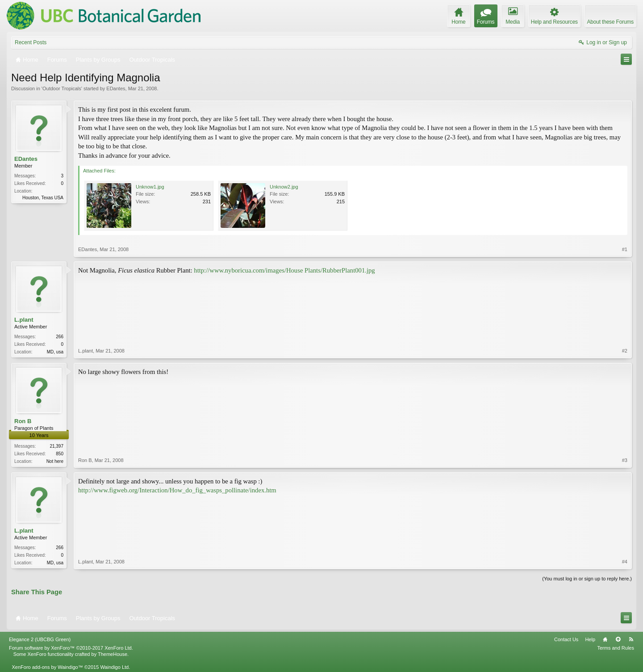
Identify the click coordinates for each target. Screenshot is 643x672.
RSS (631, 639)
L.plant (24, 320)
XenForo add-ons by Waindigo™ (47, 667)
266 (60, 337)
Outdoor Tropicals (62, 88)
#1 (625, 249)
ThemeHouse (113, 654)
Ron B (23, 421)
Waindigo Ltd (114, 667)
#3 (625, 460)
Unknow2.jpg (284, 187)
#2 (625, 351)
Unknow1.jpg (150, 187)
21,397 (56, 446)
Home (605, 639)
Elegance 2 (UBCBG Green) (40, 639)
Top (618, 639)
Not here (55, 461)
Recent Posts (31, 42)
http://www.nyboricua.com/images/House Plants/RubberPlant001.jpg (284, 270)
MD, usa (55, 352)
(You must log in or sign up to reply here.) (587, 579)
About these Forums (610, 22)
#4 (625, 562)
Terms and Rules (616, 648)
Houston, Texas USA (43, 198)
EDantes (116, 88)
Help (590, 639)
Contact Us (566, 639)
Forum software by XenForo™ (71, 648)
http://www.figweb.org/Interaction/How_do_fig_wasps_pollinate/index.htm (177, 490)
